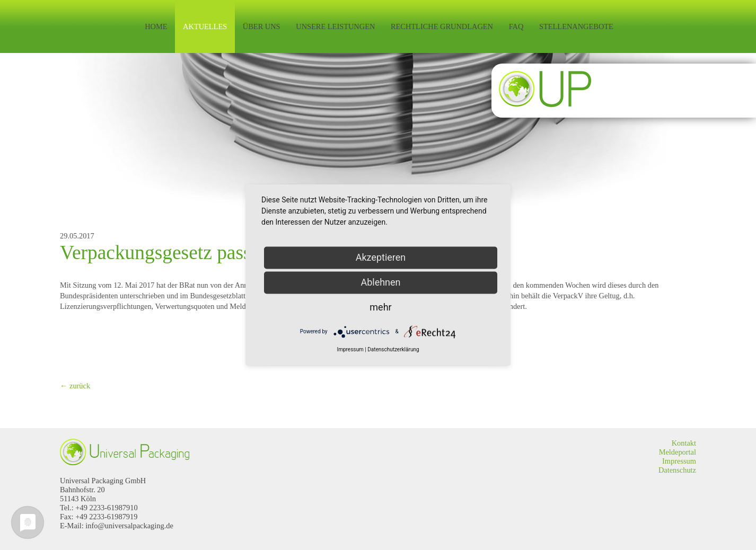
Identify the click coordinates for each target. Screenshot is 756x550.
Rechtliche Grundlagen (442, 26)
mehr (380, 307)
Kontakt (684, 443)
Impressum (679, 461)
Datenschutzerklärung (393, 349)
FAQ (516, 26)
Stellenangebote (576, 26)
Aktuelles (205, 26)
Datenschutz (677, 470)
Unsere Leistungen (335, 26)
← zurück (75, 386)
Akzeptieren (381, 257)
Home (156, 26)
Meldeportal (678, 452)
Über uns (262, 26)
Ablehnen (380, 282)
